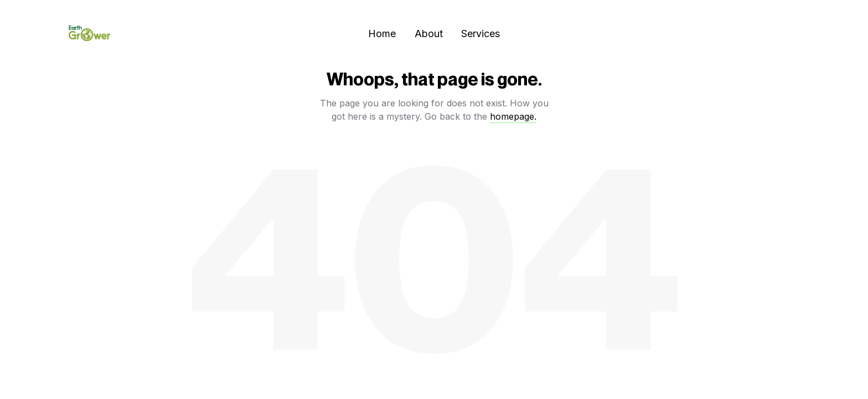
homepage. (513, 116)
